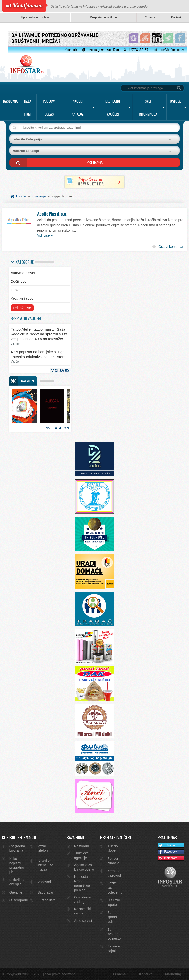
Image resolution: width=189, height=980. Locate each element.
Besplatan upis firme (104, 17)
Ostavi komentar (171, 247)
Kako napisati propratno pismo (17, 865)
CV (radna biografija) (17, 848)
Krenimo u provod (114, 873)
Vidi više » (45, 235)
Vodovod (44, 882)
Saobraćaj (45, 892)
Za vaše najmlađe (115, 948)
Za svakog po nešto (114, 934)
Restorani (81, 846)
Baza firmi (28, 108)
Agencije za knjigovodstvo (84, 867)
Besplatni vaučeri (113, 108)
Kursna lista (47, 900)
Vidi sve (59, 371)
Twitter (167, 846)
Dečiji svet (19, 281)
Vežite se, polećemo (115, 888)
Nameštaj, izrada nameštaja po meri (82, 883)
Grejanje (16, 892)
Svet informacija (148, 108)
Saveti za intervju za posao (45, 865)
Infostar (21, 196)
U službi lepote (114, 902)
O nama (150, 17)
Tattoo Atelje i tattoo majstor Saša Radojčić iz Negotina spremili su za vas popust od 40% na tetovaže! (39, 334)
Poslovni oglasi (50, 108)
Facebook (168, 852)
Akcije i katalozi (78, 108)
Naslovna (10, 101)
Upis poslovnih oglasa (35, 17)
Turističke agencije (81, 855)
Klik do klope (113, 848)
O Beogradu (19, 900)
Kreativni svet (22, 298)
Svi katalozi (58, 428)
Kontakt (176, 17)
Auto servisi (83, 921)
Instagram (168, 858)
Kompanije (39, 196)
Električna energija (17, 882)
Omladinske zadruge (83, 899)
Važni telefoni (43, 848)
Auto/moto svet (23, 273)
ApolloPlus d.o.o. (52, 214)
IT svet (16, 290)
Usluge (175, 101)
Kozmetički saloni (82, 911)
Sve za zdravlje (113, 861)
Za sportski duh (113, 917)
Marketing (173, 974)
